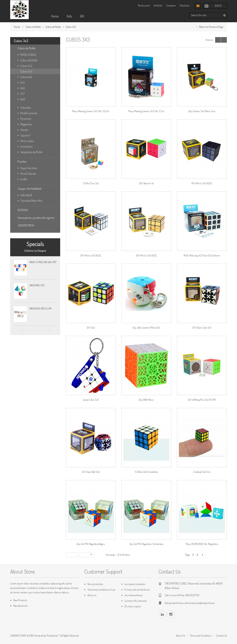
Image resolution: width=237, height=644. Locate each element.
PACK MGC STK (37, 285)
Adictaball (26, 195)
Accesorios (26, 146)
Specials (35, 244)
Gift (82, 16)
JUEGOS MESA (26, 225)
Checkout (184, 5)
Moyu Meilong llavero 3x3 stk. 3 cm (146, 111)
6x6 (23, 88)
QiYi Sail (91, 328)
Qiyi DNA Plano (146, 400)
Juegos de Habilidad (29, 189)
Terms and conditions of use (101, 590)
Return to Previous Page (211, 27)
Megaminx (26, 124)
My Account (144, 5)
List (224, 40)
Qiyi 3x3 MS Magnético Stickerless (146, 544)
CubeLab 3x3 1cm (202, 472)
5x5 (22, 83)
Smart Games (28, 174)
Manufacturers (20, 606)
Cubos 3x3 (26, 71)
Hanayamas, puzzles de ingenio (36, 218)
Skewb (24, 130)
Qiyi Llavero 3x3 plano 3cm (202, 111)
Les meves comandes (135, 584)
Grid (218, 40)
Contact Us (221, 636)
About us (92, 595)
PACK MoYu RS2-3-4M (40, 308)
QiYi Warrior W (146, 183)
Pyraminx (26, 119)
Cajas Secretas (29, 168)
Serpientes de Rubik (31, 152)
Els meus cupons (133, 606)
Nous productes (95, 584)
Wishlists (158, 5)
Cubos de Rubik (33, 27)
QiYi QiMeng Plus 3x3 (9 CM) (202, 400)
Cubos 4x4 (26, 77)
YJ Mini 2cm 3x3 (91, 183)
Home (55, 16)
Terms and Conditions (201, 636)
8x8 (23, 99)
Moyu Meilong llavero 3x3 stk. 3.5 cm (91, 111)
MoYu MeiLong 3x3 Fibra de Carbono (202, 255)
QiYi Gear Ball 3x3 (91, 472)
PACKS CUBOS (28, 55)
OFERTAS (23, 210)
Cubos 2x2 (26, 66)
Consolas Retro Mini (31, 201)
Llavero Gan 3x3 (91, 400)
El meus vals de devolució (137, 590)
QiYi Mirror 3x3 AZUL (202, 183)
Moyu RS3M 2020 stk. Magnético (202, 544)
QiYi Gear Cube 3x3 (202, 328)
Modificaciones (29, 113)
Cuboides (26, 108)
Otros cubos (27, 141)
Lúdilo (24, 179)
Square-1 (25, 135)
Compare (171, 5)
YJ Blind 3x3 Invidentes (146, 472)
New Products (20, 600)
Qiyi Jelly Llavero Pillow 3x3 (146, 328)
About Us (181, 636)
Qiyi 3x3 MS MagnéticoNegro (91, 544)
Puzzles (22, 162)
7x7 (22, 94)
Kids (69, 16)
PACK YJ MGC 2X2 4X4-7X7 (43, 262)
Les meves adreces (133, 595)
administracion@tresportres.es (200, 603)
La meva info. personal (135, 601)
